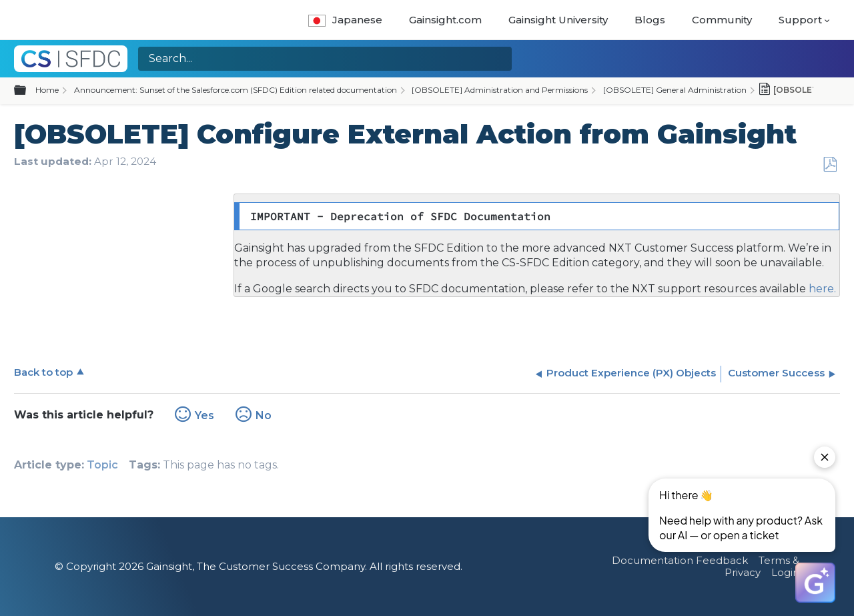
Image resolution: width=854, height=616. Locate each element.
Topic (102, 465)
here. (821, 289)
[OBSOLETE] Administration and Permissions (500, 90)
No (264, 415)
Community (722, 20)
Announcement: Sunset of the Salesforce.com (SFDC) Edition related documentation (236, 90)
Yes (204, 415)
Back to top (43, 372)
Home (47, 90)
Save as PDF (830, 165)
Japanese (345, 20)
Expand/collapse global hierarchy (28, 91)
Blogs (650, 20)
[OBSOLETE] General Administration (675, 90)
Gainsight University (558, 20)
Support (800, 20)
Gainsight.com (445, 20)
